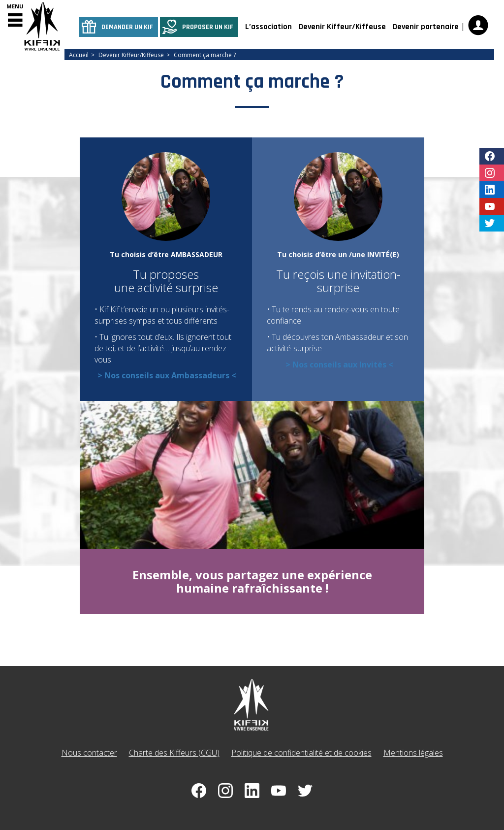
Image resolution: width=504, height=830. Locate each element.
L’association (268, 27)
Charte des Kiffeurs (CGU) (174, 753)
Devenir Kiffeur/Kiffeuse (342, 27)
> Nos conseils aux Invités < (339, 365)
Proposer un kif (208, 27)
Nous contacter (89, 753)
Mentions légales (413, 753)
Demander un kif (127, 27)
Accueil (79, 55)
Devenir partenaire (426, 27)
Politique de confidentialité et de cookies (301, 753)
